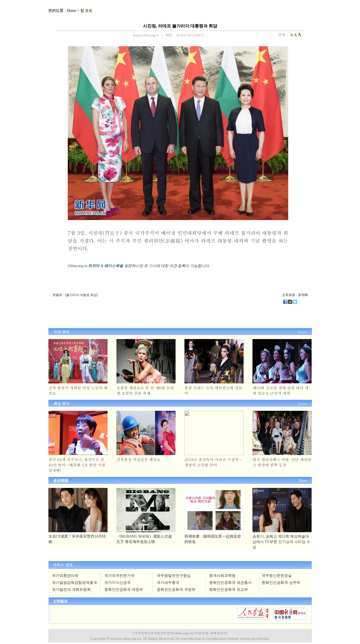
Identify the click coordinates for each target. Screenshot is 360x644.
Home (72, 11)
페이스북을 (114, 266)
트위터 (94, 266)
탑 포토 (87, 11)
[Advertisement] (129, 314)
